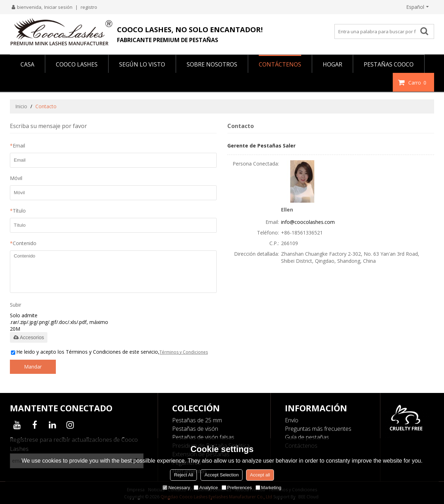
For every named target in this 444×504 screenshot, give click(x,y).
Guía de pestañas (307, 437)
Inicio (21, 106)
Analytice (206, 488)
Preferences (237, 488)
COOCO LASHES (77, 64)
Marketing (268, 488)
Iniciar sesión (58, 7)
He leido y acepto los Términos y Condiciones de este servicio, (109, 352)
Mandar (33, 367)
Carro (418, 82)
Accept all (260, 475)
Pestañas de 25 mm (197, 420)
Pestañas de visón (195, 429)
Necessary (176, 488)
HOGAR (332, 64)
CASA (27, 64)
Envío (292, 420)
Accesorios (29, 337)
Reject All (183, 475)
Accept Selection (221, 475)
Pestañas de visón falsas (203, 437)
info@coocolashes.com (308, 222)
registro (89, 7)
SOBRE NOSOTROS (212, 64)
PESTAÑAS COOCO (389, 64)
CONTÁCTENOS (280, 64)
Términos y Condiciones (184, 352)
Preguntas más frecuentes (318, 429)
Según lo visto (142, 64)
